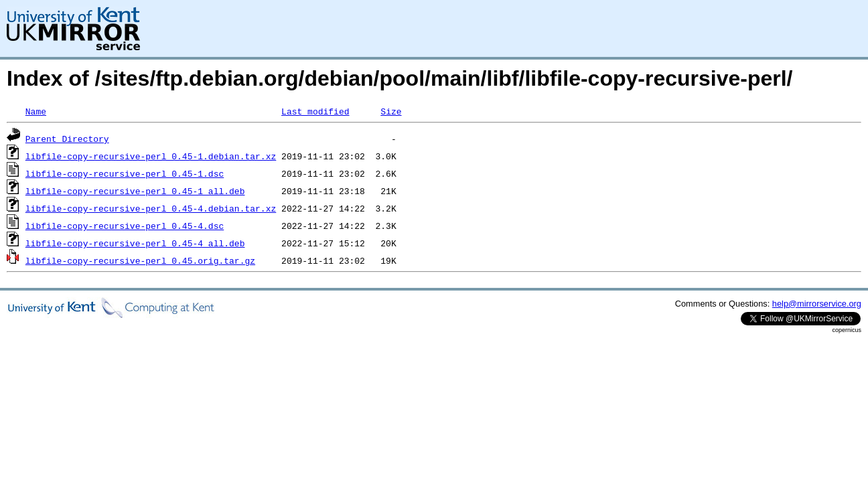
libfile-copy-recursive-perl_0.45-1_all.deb (135, 191)
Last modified (315, 111)
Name (36, 111)
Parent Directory (67, 139)
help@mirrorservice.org (817, 304)
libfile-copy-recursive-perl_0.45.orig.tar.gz (140, 260)
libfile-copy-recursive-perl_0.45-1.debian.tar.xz (151, 156)
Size (391, 111)
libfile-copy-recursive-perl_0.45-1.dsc (125, 173)
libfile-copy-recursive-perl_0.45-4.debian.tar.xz (151, 208)
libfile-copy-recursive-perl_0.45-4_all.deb (135, 243)
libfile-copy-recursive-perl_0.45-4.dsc (125, 226)
